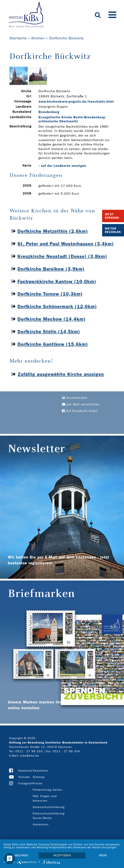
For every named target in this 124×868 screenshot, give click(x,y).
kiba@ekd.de (30, 756)
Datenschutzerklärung (49, 807)
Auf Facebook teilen (80, 411)
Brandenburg (49, 112)
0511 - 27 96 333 (29, 751)
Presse (38, 783)
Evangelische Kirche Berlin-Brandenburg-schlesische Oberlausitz (72, 119)
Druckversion (75, 398)
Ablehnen (21, 855)
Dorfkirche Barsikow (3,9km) (51, 269)
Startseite (18, 38)
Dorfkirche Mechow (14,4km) (52, 319)
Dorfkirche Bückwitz (66, 38)
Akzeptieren (62, 855)
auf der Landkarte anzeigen (64, 166)
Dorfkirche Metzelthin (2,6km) (53, 231)
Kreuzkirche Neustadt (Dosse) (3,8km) (62, 256)
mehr (103, 855)
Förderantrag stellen (48, 790)
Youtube (24, 777)
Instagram (25, 783)
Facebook (25, 771)
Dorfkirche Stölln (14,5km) (49, 332)
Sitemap (39, 777)
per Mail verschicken (81, 404)
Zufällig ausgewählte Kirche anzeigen (61, 374)
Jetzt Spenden (112, 216)
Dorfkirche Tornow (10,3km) (50, 294)
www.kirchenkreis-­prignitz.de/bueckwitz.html (76, 102)
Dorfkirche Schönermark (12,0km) (57, 306)
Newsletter (40, 771)
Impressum (41, 824)
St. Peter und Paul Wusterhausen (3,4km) (66, 244)
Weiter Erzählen (113, 230)
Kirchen (38, 38)
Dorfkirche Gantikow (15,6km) (53, 344)
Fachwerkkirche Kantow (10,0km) (57, 282)
